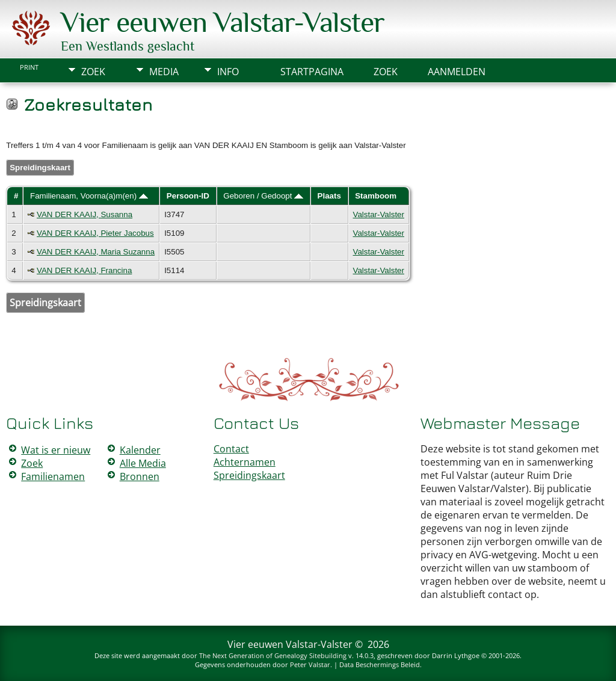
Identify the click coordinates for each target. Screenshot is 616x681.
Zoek (93, 72)
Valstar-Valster (379, 214)
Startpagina (312, 72)
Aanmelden (457, 72)
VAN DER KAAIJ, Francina (84, 270)
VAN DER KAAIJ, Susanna (85, 214)
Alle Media (143, 463)
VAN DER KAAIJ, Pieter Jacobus (95, 233)
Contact (231, 449)
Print (29, 67)
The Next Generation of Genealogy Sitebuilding (273, 655)
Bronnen (140, 476)
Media (164, 72)
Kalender (140, 450)
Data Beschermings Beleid (380, 664)
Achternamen (245, 462)
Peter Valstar (310, 664)
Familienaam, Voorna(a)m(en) (89, 196)
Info (228, 72)
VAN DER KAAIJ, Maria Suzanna (96, 252)
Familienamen (53, 476)
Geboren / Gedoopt (263, 196)
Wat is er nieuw (56, 450)
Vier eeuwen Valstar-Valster (223, 22)
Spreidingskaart (40, 168)
